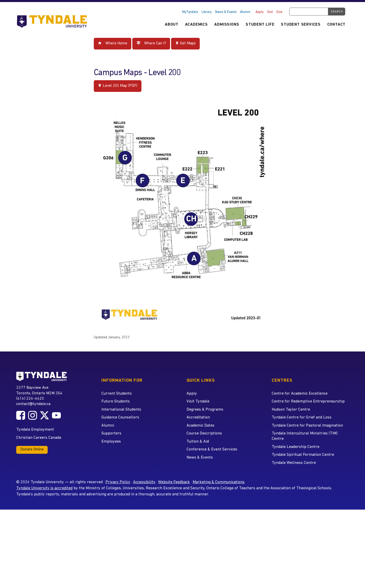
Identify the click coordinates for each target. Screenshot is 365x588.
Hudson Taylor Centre (291, 410)
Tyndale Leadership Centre (296, 447)
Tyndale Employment (35, 430)
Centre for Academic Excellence (300, 394)
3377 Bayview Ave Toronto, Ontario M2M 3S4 (39, 390)
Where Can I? (151, 43)
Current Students (117, 394)
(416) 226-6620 (30, 399)
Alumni (245, 12)
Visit (270, 12)
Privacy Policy (118, 482)
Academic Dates (200, 426)
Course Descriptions (204, 433)
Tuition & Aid (198, 442)
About (172, 25)
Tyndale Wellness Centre (294, 463)
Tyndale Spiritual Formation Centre (303, 455)
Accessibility (144, 482)
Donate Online (32, 450)
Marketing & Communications (219, 482)
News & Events (226, 12)
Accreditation (198, 417)
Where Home (113, 43)
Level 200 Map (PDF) (118, 86)
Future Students (116, 401)
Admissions (227, 25)
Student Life (260, 25)
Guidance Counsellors (120, 417)
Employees (111, 442)
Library (207, 12)
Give (279, 12)
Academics (196, 25)
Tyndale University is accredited (44, 488)
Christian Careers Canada (39, 438)
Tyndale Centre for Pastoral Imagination (307, 426)
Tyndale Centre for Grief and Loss (302, 417)
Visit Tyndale (198, 401)
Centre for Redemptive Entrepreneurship (308, 401)
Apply (260, 12)
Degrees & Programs (205, 410)
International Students (121, 410)
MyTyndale (190, 12)
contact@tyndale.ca (33, 404)
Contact (336, 25)
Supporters (111, 433)
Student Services (301, 25)
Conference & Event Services (212, 449)
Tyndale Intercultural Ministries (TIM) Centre (305, 436)
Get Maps (185, 43)
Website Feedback (174, 482)
